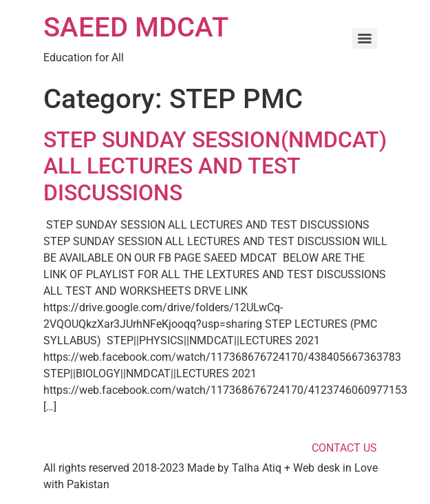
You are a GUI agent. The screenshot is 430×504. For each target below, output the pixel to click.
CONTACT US (344, 448)
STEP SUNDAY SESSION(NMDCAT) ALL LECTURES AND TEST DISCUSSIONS (215, 166)
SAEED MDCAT (136, 27)
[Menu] (365, 39)
